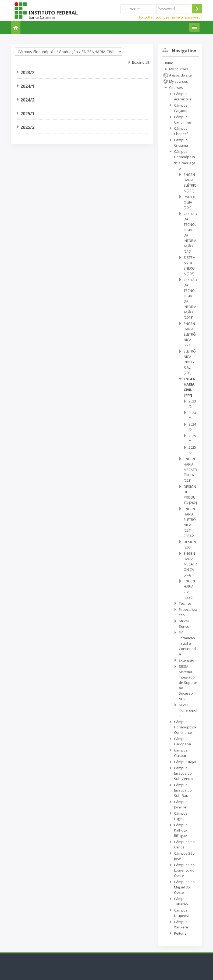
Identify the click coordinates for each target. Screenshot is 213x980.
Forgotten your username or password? (171, 17)
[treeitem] (180, 498)
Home (168, 63)
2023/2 (27, 72)
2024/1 (27, 86)
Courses (176, 88)
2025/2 (27, 127)
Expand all (141, 62)
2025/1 (27, 114)
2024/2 (27, 100)
